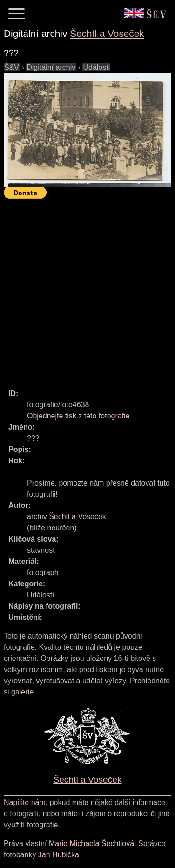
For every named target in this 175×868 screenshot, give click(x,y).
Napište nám (25, 802)
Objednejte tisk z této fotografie (78, 416)
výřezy (115, 681)
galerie (22, 692)
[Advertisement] (87, 290)
